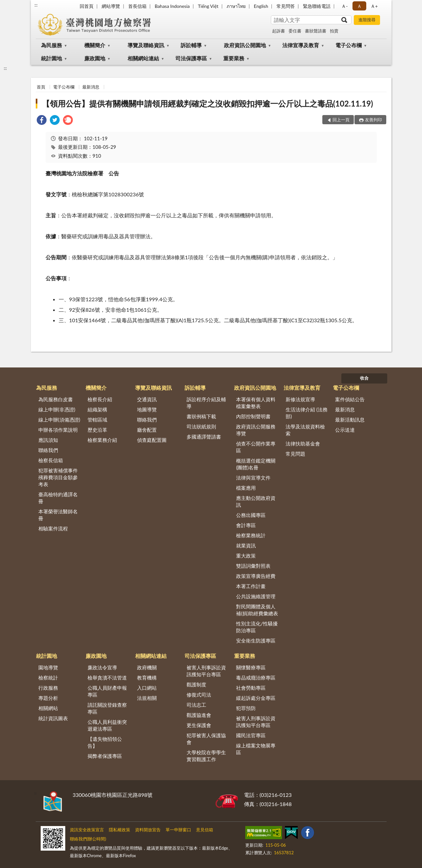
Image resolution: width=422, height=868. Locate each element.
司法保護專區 (191, 58)
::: (36, 5)
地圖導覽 (147, 409)
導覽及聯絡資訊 (146, 45)
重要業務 (234, 58)
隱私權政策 (120, 830)
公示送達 (345, 430)
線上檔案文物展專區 (256, 749)
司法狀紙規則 (201, 426)
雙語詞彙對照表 (253, 566)
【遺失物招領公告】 (105, 742)
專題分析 (48, 698)
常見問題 (295, 454)
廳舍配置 (147, 430)
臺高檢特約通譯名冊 (58, 498)
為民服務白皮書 (56, 399)
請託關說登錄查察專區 (107, 708)
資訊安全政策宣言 (87, 830)
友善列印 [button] (373, 120)
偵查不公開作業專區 (256, 447)
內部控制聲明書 (253, 416)
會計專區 (246, 525)
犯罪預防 (246, 708)
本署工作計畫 (251, 586)
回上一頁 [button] (341, 120)
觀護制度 (196, 684)
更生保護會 (199, 725)
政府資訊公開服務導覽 (256, 430)
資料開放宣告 (148, 830)
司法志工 (196, 705)
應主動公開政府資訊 (256, 501)
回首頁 (87, 6)
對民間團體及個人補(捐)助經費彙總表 (257, 610)
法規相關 (147, 698)
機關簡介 (95, 45)
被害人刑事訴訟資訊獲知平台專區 (206, 671)
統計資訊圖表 (53, 718)
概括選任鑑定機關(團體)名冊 (256, 464)
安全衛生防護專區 (256, 641)
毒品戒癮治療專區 (256, 678)
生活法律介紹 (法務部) (307, 413)
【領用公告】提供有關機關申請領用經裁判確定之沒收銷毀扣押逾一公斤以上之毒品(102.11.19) (208, 103)
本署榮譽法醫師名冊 (58, 515)
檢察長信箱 (51, 460)
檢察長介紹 (100, 399)
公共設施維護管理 (256, 596)
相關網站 (48, 708)
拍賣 (334, 31)
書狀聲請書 (316, 31)
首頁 (41, 87)
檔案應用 (246, 488)
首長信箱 (137, 6)
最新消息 (91, 87)
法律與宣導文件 (253, 478)
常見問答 (286, 6)
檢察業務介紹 (102, 440)
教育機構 (147, 678)
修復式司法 (199, 695)
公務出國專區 (251, 515)
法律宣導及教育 (301, 45)
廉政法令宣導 (102, 667)
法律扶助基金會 (303, 444)
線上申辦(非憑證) (57, 409)
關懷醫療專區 (251, 667)
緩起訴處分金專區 (256, 698)
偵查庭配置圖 (152, 440)
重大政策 (246, 556)
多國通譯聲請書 (204, 437)
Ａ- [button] (344, 6)
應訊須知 (48, 440)
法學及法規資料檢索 (305, 430)
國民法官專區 (251, 735)
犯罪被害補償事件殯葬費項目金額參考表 (58, 477)
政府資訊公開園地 (245, 45)
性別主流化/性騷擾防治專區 (257, 627)
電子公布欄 (349, 45)
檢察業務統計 (251, 535)
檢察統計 (48, 678)
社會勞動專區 (251, 688)
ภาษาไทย (236, 6)
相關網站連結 (143, 58)
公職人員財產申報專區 (107, 691)
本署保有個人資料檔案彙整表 (256, 403)
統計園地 (51, 58)
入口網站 (147, 688)
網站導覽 (111, 6)
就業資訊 (246, 545)
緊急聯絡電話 (317, 6)
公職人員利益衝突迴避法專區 (107, 725)
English (261, 6)
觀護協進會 (199, 715)
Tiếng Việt (208, 6)
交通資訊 (147, 399)
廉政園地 (95, 58)
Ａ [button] (359, 6)
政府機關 (147, 667)
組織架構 (97, 409)
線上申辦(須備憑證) (59, 420)
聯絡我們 (48, 450)
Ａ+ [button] (374, 6)
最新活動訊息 (350, 420)
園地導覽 (48, 667)
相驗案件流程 (53, 528)
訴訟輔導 (191, 45)
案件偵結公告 (350, 399)
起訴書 (279, 31)
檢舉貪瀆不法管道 (107, 678)
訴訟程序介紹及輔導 (206, 403)
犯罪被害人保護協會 (206, 739)
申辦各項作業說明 (58, 430)
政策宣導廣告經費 (256, 576)
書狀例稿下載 (201, 416)
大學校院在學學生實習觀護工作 (206, 756)
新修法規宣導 (300, 399)
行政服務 (48, 688)
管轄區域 (97, 420)
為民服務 (51, 45)
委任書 (295, 31)
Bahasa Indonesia (172, 6)
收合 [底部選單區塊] (364, 378)
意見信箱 (205, 830)
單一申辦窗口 (178, 830)
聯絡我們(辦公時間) (88, 839)
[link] (42, 121)
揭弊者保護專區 (105, 756)
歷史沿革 (97, 430)
